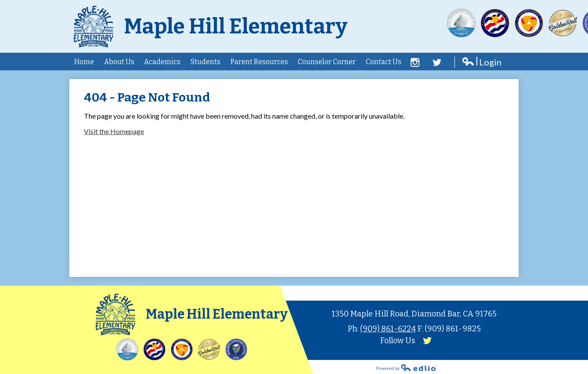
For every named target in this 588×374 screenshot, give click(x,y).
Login (482, 62)
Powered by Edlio (407, 367)
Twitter (437, 62)
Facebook (415, 62)
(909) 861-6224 (388, 329)
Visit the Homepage (114, 131)
